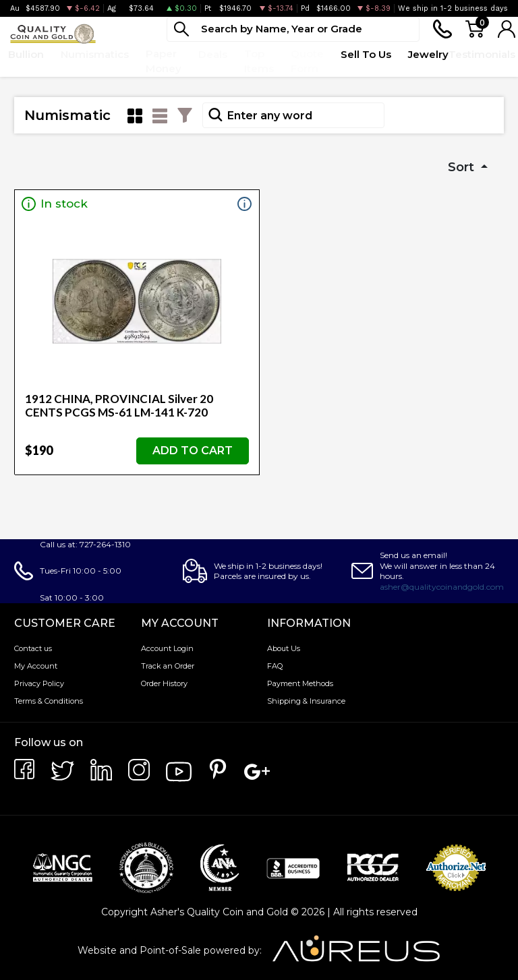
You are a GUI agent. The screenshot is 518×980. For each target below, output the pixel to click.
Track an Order (168, 666)
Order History (164, 683)
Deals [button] (213, 54)
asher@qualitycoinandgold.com (442, 587)
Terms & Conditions (49, 701)
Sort (463, 167)
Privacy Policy (39, 683)
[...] (293, 29)
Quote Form (307, 61)
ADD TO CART (193, 451)
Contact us (33, 648)
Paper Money (164, 61)
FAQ (275, 666)
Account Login (167, 648)
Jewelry (428, 54)
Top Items (259, 61)
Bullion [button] (26, 54)
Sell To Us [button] (366, 54)
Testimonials (482, 54)
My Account (36, 666)
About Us (284, 648)
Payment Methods (300, 683)
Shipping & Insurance (306, 701)
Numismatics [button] (95, 54)
